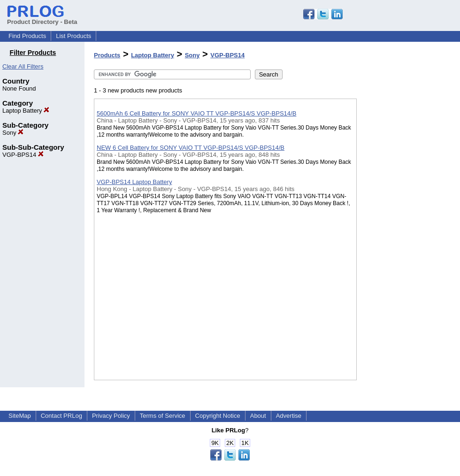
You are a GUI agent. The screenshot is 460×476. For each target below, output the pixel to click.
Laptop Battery (26, 111)
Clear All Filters (23, 66)
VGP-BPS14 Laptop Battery (134, 182)
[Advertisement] (404, 244)
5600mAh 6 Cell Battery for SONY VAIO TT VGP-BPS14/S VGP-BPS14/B (196, 113)
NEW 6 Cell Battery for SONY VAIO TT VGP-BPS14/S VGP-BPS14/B (191, 148)
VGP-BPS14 (23, 155)
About (258, 416)
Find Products (27, 36)
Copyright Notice (218, 416)
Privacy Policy (111, 416)
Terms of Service (163, 416)
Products (107, 55)
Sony (13, 133)
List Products (73, 36)
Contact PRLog (61, 416)
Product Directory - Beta (42, 18)
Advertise (289, 416)
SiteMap (20, 416)
